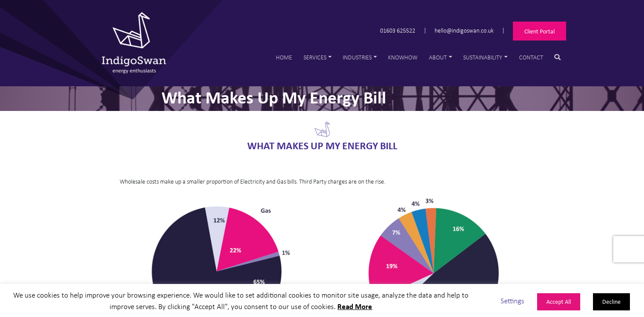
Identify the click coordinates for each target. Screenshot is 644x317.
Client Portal (540, 31)
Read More (355, 306)
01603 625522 (398, 30)
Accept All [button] (559, 301)
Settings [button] (512, 300)
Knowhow (403, 57)
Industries (357, 57)
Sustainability (483, 57)
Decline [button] (611, 301)
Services (315, 57)
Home (284, 57)
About (438, 57)
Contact (531, 57)
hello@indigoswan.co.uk (464, 30)
